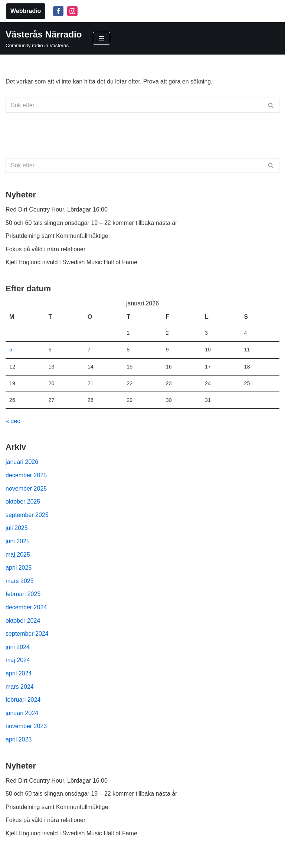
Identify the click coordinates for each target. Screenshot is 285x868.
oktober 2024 (23, 621)
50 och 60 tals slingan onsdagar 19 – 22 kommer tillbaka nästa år (91, 223)
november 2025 (26, 489)
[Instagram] (72, 11)
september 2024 (27, 634)
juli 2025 (17, 528)
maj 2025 (18, 555)
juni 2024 (18, 647)
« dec (13, 421)
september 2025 (27, 515)
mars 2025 (20, 581)
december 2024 (26, 607)
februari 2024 (23, 700)
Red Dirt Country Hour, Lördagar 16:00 (57, 209)
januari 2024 (22, 713)
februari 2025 (23, 594)
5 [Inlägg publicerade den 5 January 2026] (11, 350)
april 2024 (19, 673)
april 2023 (19, 739)
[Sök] (134, 105)
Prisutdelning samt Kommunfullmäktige (57, 236)
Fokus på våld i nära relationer (45, 249)
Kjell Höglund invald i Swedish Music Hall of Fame (71, 262)
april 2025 (19, 568)
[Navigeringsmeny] (101, 38)
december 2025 (26, 475)
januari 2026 (22, 462)
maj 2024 (18, 660)
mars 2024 (20, 687)
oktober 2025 (23, 502)
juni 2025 (18, 541)
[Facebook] (58, 11)
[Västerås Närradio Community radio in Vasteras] (44, 39)
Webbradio (26, 11)
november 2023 (26, 726)
